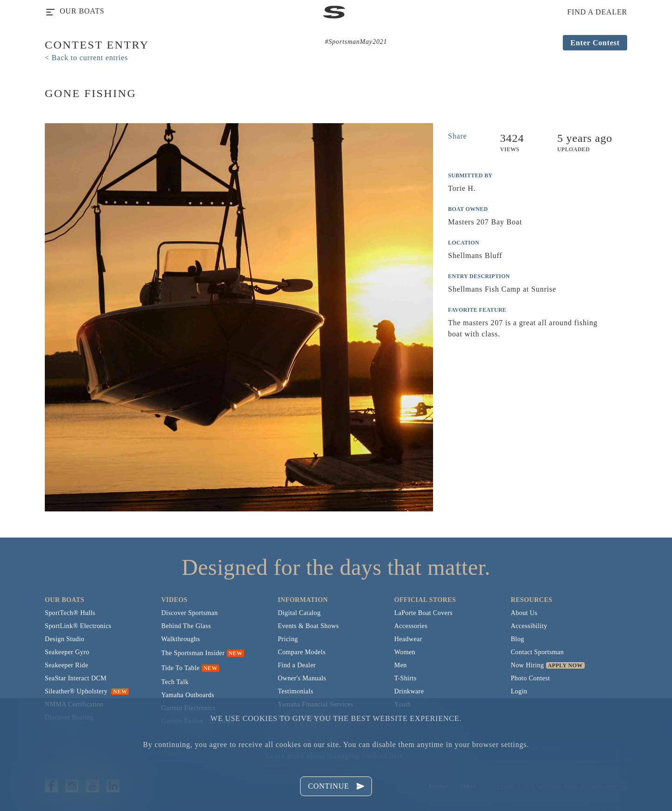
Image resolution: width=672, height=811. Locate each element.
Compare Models (301, 652)
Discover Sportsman (190, 613)
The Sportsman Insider (193, 653)
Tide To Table (181, 668)
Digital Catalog (299, 613)
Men (401, 665)
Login (519, 691)
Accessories (411, 626)
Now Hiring (527, 665)
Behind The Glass (186, 626)
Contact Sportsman (537, 652)
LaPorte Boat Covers (423, 613)
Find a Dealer (297, 665)
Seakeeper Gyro (67, 652)
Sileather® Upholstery (87, 691)
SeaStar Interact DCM (76, 678)
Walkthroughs (181, 639)
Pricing (288, 639)
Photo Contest (530, 678)
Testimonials (295, 691)
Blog (517, 639)
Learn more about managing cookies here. (336, 756)
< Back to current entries (86, 58)
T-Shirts (406, 678)
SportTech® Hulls (70, 613)
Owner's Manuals (302, 678)
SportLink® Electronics (78, 626)
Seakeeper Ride (66, 665)
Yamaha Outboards (188, 695)
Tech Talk (175, 682)
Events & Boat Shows (308, 626)
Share (457, 136)
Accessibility (529, 626)
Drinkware (409, 691)
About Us (524, 613)
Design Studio (65, 639)
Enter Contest (595, 43)
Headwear (408, 639)
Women (405, 652)
